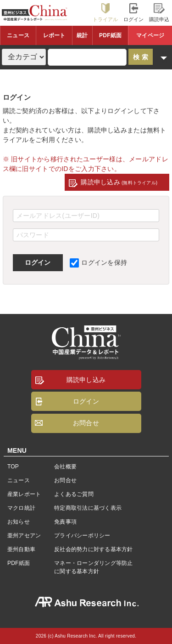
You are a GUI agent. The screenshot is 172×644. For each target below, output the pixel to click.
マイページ (150, 35)
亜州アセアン (24, 536)
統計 (82, 35)
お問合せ (86, 423)
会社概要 (65, 467)
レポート (54, 35)
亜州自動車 (21, 549)
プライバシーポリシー (82, 536)
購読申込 (159, 13)
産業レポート (24, 494)
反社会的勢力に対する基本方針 (93, 549)
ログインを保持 (98, 262)
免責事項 (65, 522)
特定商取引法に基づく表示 (88, 508)
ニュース (18, 35)
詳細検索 (164, 57)
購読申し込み (119, 182)
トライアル (105, 13)
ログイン (134, 13)
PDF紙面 (110, 35)
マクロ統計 (21, 508)
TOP (13, 467)
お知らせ (19, 522)
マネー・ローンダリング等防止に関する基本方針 (93, 567)
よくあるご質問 (74, 494)
